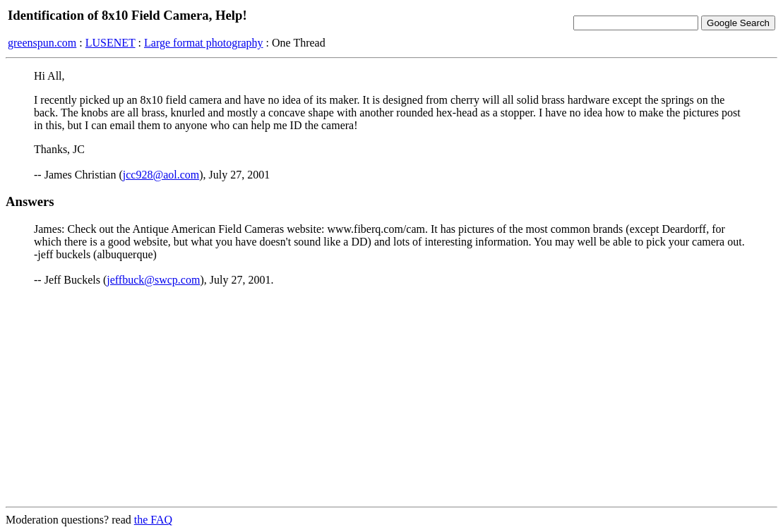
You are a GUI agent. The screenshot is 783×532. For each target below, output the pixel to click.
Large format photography (204, 43)
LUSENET (110, 43)
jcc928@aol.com (161, 175)
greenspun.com (42, 43)
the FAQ (153, 520)
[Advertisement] (391, 397)
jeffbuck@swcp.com (153, 280)
